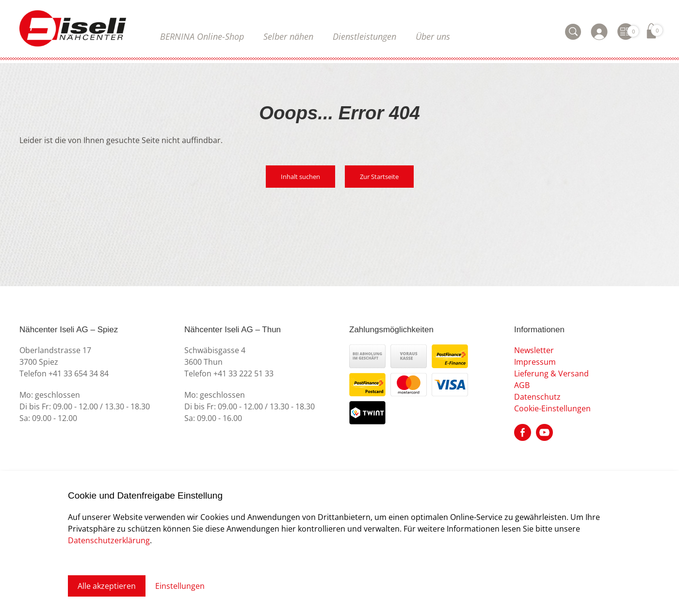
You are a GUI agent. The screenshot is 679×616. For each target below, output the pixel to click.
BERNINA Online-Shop (202, 36)
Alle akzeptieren (107, 586)
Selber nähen (288, 36)
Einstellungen (180, 586)
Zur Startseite (379, 177)
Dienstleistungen (364, 36)
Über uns (433, 36)
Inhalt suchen (300, 177)
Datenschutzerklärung (109, 540)
